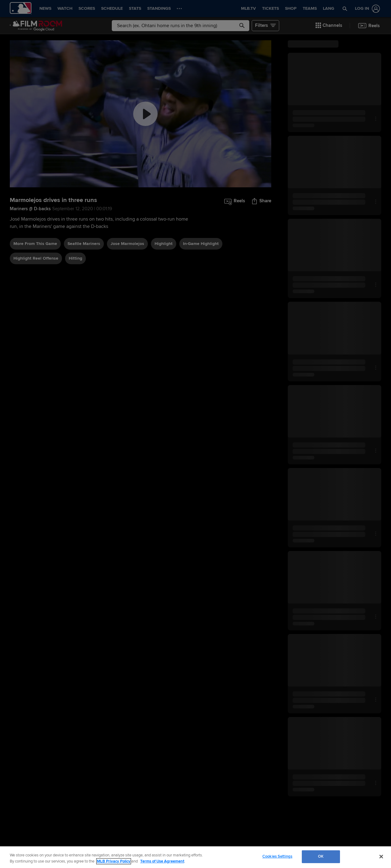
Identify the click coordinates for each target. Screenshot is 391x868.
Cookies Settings (277, 856)
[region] (195, 857)
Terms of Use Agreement (162, 861)
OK (321, 856)
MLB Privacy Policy (114, 861)
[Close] (381, 856)
